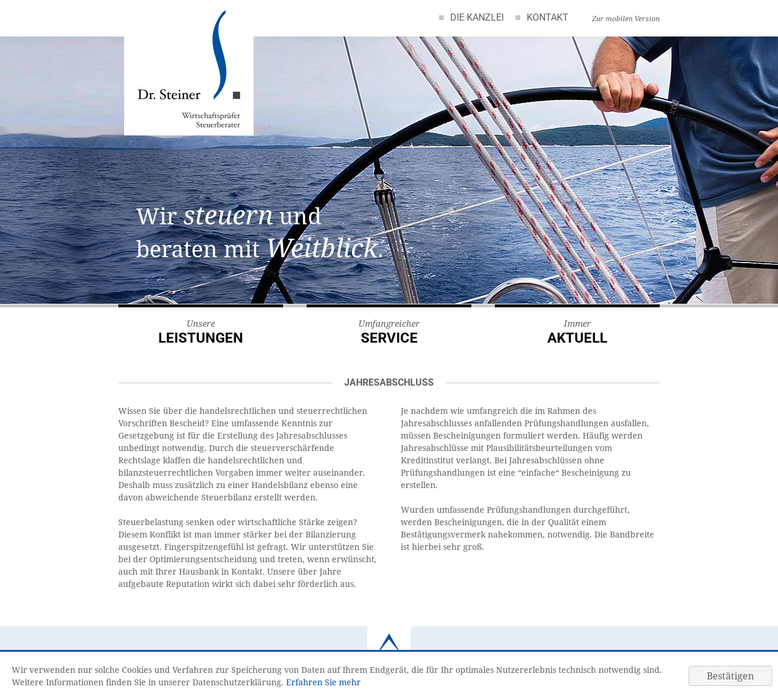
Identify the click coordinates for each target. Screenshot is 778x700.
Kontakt (548, 17)
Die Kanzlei (477, 17)
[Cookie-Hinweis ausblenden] (730, 676)
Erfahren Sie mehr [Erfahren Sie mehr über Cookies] (323, 682)
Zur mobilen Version (626, 19)
